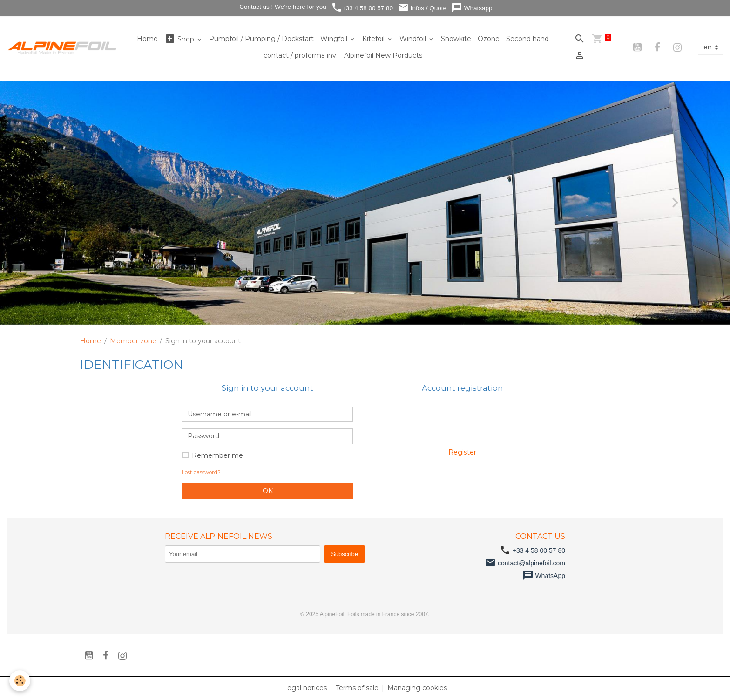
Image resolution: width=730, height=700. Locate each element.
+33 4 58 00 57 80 (362, 8)
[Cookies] (20, 681)
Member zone (133, 341)
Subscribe (345, 554)
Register (462, 452)
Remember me (217, 455)
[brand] (62, 47)
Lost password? (201, 472)
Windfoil (414, 39)
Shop (180, 39)
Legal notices (305, 688)
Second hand (527, 39)
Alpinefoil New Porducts (383, 55)
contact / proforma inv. (301, 55)
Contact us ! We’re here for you (282, 7)
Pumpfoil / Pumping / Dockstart (261, 39)
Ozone (489, 39)
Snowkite (456, 39)
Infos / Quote (422, 8)
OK (268, 491)
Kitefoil (374, 39)
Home (147, 39)
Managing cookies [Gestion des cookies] (417, 688)
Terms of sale (357, 688)
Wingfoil (335, 39)
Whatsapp (472, 8)
